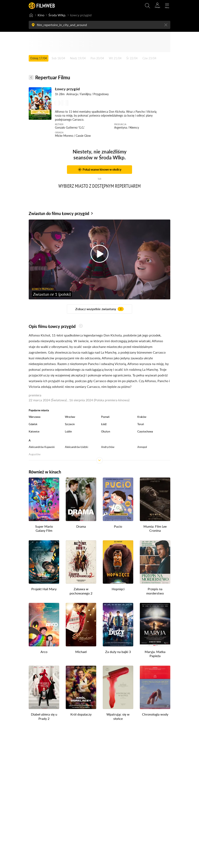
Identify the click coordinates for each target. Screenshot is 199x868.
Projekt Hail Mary (44, 589)
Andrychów (108, 447)
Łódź (104, 424)
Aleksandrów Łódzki (77, 447)
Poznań (105, 417)
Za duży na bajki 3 (118, 651)
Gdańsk (33, 424)
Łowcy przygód (67, 89)
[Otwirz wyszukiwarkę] (148, 6)
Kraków (142, 417)
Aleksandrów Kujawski (42, 447)
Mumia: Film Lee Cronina (155, 528)
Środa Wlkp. (57, 15)
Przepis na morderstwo (155, 591)
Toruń (141, 424)
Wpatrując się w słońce (118, 716)
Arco (44, 651)
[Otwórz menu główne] (167, 6)
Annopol (142, 447)
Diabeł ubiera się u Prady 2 (44, 716)
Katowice (34, 431)
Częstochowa (145, 431)
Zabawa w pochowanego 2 (81, 591)
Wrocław (70, 417)
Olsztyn (106, 431)
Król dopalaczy (81, 714)
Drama (81, 526)
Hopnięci (118, 589)
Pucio (118, 526)
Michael (81, 651)
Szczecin (70, 424)
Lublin (68, 431)
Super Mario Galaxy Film (44, 528)
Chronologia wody (155, 714)
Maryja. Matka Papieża (155, 654)
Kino (41, 15)
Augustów (35, 454)
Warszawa (34, 417)
